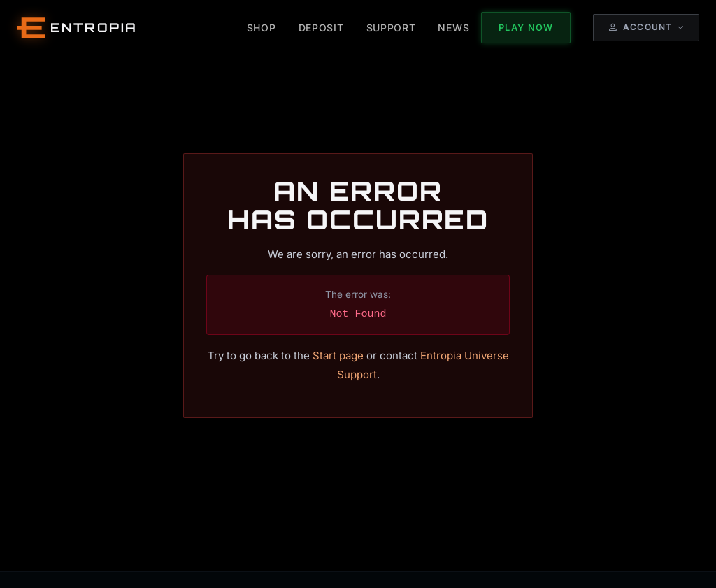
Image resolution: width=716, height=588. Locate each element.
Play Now (526, 28)
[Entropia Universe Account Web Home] (77, 28)
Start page (338, 356)
